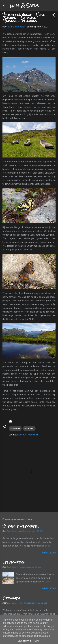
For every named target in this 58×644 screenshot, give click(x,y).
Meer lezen (49, 553)
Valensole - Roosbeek (20, 526)
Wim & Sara (24, 5)
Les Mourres (14, 562)
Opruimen (11, 598)
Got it (38, 641)
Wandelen (29, 429)
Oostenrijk (15, 429)
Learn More (25, 641)
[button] (54, 16)
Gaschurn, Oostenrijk (28, 435)
